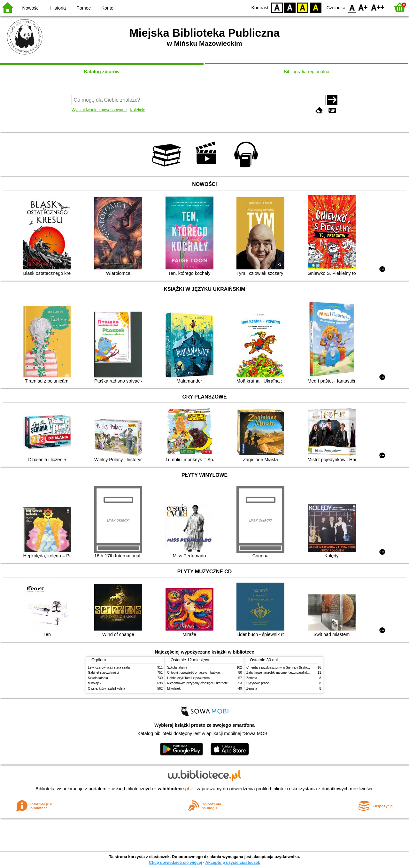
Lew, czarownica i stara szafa (109, 667)
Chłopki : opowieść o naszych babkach (195, 673)
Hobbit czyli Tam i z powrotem (188, 678)
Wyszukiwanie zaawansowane (99, 110)
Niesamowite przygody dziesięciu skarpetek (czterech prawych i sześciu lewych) (224, 683)
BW (290, 7)
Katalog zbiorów (102, 72)
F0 (352, 7)
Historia (58, 8)
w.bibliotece (174, 789)
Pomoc (84, 8)
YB (303, 7)
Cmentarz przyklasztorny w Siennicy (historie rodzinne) (286, 667)
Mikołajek (95, 683)
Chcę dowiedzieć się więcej (175, 862)
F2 (378, 7)
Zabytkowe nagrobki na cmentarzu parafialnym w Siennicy (288, 673)
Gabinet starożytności (103, 673)
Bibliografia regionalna (306, 72)
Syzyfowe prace (258, 683)
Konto (107, 8)
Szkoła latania (98, 678)
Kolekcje (137, 110)
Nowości (31, 8)
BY (316, 7)
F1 (363, 7)
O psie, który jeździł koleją (107, 689)
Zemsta (252, 678)
